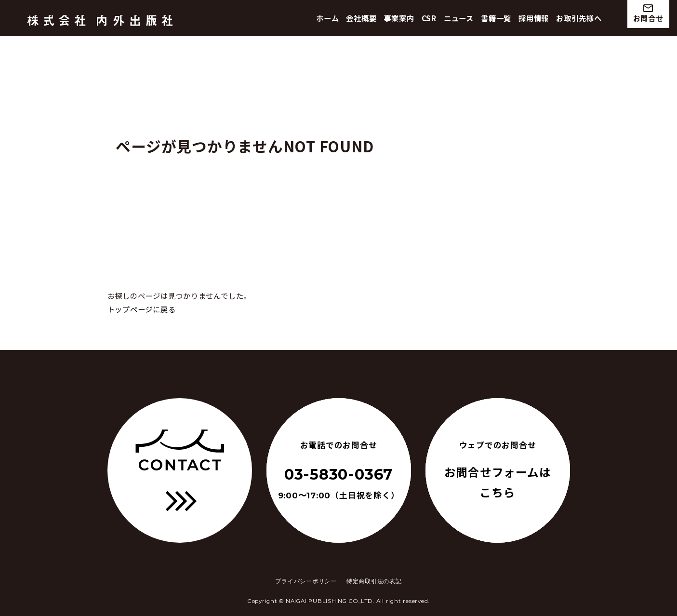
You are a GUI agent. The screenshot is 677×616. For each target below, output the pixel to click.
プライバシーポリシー (306, 581)
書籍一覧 (496, 18)
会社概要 (361, 18)
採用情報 (534, 18)
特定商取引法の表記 (374, 581)
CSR (429, 18)
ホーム (327, 18)
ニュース (459, 18)
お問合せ (648, 13)
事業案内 (399, 18)
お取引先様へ (579, 18)
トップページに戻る (142, 309)
